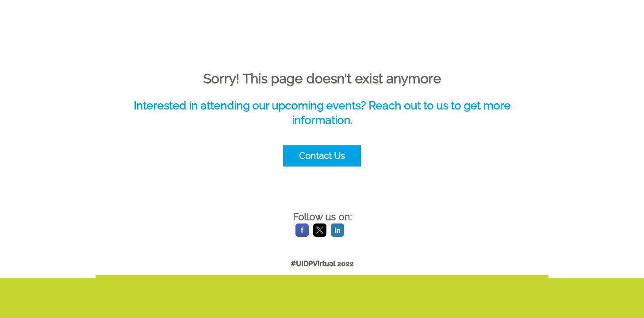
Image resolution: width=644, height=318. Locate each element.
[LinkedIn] (337, 234)
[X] (320, 234)
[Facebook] (302, 234)
